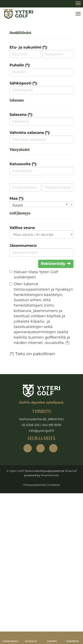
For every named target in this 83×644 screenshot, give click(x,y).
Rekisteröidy (56, 264)
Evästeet (54, 485)
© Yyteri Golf (15, 471)
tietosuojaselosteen (32, 289)
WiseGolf (71, 471)
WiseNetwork (50, 475)
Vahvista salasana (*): (30, 133)
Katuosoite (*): (23, 164)
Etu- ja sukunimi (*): (29, 47)
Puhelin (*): (20, 65)
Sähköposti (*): (24, 83)
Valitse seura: (22, 228)
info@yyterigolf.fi (41, 431)
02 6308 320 (31, 425)
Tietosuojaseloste (35, 485)
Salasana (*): (21, 115)
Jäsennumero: (23, 246)
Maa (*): (17, 198)
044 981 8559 (52, 425)
